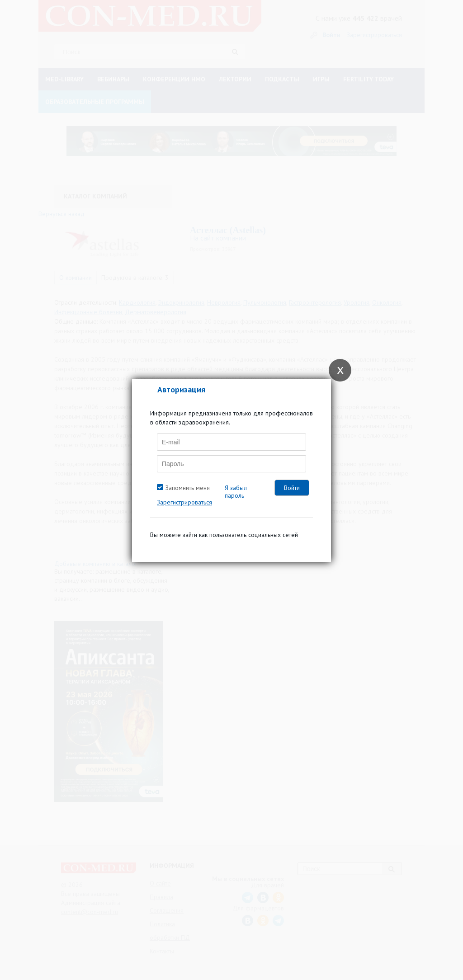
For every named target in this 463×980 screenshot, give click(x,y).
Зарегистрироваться (184, 502)
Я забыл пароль (236, 492)
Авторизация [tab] (181, 389)
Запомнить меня (188, 488)
